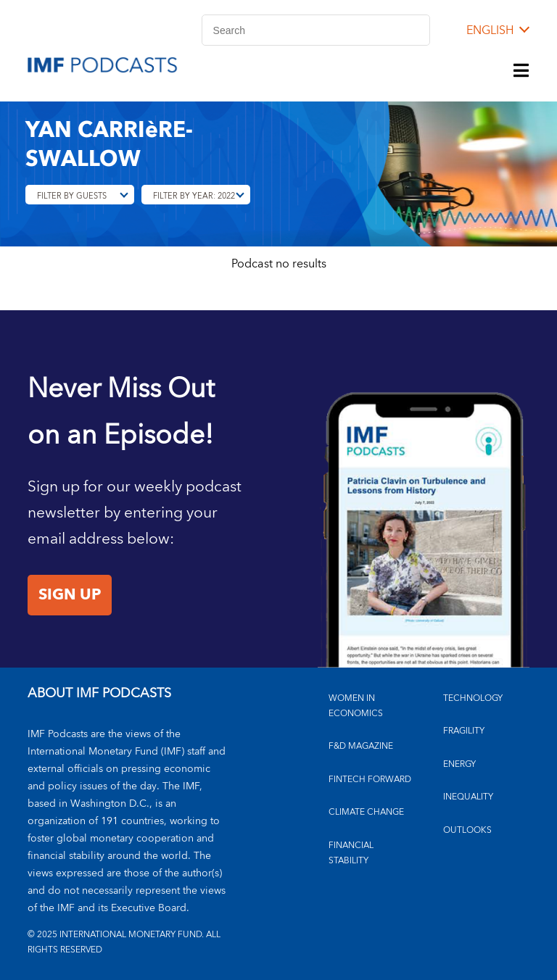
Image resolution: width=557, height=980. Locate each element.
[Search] (316, 30)
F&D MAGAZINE (361, 746)
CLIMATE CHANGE (366, 812)
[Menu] (521, 72)
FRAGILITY (464, 731)
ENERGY (459, 764)
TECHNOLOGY (473, 698)
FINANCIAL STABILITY (351, 853)
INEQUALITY (468, 797)
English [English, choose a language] (490, 30)
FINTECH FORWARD (370, 780)
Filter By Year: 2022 (194, 196)
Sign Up (70, 595)
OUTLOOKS (467, 830)
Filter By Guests (72, 196)
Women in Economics (356, 706)
